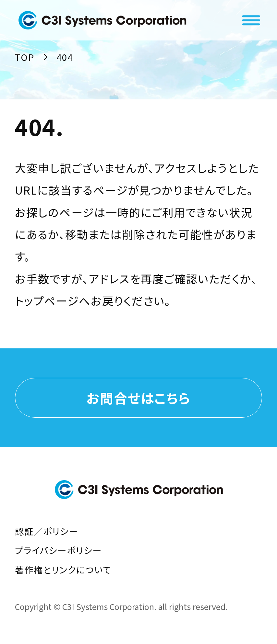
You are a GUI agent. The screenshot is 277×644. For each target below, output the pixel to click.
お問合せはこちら (138, 398)
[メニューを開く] (251, 20)
